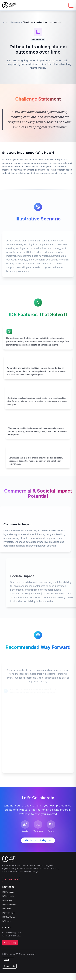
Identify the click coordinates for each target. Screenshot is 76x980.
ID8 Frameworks (9, 904)
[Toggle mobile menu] (71, 5)
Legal (8, 960)
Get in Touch (10, 943)
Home (5, 22)
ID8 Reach (6, 921)
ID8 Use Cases (8, 917)
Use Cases (15, 22)
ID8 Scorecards (9, 913)
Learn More (11, 879)
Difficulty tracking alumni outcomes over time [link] (42, 22)
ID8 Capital (7, 909)
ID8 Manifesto (8, 896)
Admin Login (9, 966)
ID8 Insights (7, 900)
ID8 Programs (8, 892)
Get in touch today (38, 840)
